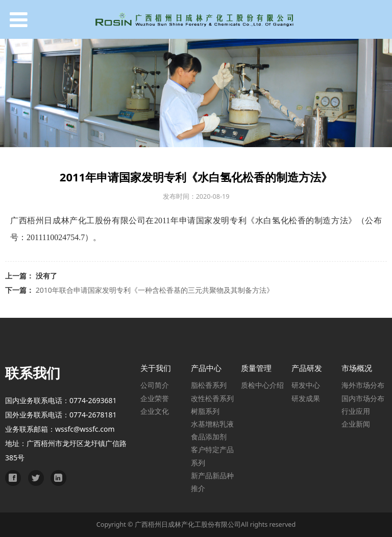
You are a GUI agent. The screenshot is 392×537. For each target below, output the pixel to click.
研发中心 (306, 385)
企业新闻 (356, 424)
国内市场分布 (363, 398)
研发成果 (306, 398)
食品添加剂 (209, 437)
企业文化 (155, 411)
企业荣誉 (155, 398)
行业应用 (356, 411)
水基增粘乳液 (212, 424)
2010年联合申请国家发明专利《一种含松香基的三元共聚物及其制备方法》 (155, 290)
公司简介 (155, 385)
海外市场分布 (363, 385)
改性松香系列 (212, 398)
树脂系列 (205, 411)
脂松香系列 (209, 385)
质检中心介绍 (262, 385)
